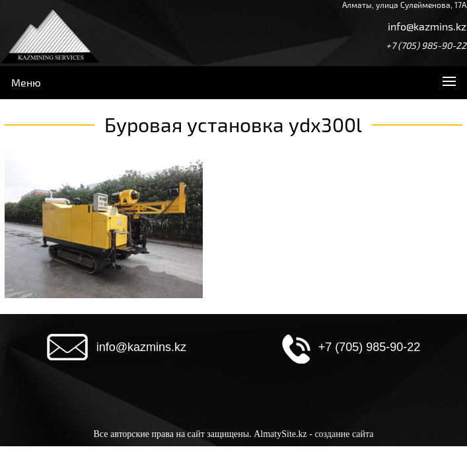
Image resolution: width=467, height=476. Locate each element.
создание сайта (344, 434)
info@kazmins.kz (427, 26)
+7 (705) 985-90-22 (426, 45)
